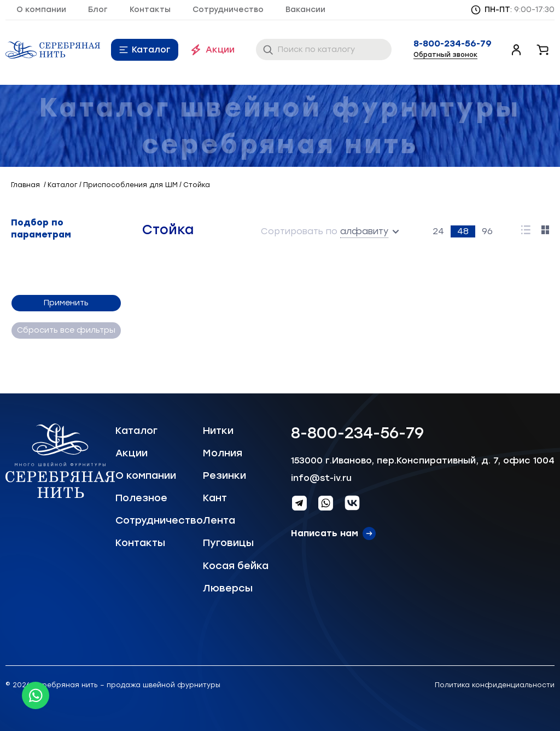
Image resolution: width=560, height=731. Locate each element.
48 (463, 231)
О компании (41, 10)
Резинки (224, 475)
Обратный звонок (445, 55)
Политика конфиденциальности (495, 685)
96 (487, 231)
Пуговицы (228, 543)
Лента (219, 520)
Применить (66, 303)
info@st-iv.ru (321, 478)
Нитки (218, 431)
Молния (223, 453)
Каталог (151, 50)
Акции (220, 50)
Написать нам (325, 533)
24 (438, 231)
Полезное (141, 498)
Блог (98, 10)
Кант (215, 498)
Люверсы (228, 588)
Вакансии (305, 10)
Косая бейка (236, 566)
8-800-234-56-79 (453, 44)
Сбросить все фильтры (66, 330)
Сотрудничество (228, 10)
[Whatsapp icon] (36, 695)
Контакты (150, 10)
